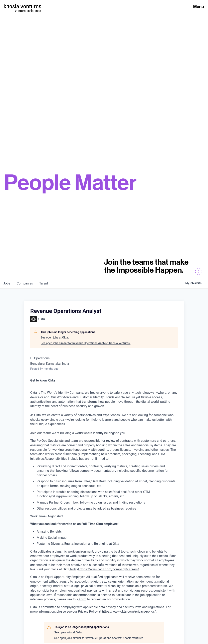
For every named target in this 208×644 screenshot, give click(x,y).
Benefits (56, 531)
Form (82, 599)
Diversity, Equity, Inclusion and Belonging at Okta (85, 544)
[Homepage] (23, 6)
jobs (7, 283)
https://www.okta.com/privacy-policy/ (129, 611)
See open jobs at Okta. (55, 338)
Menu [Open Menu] (199, 7)
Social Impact (58, 538)
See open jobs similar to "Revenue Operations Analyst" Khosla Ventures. (86, 343)
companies (25, 283)
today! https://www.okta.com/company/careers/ (104, 569)
